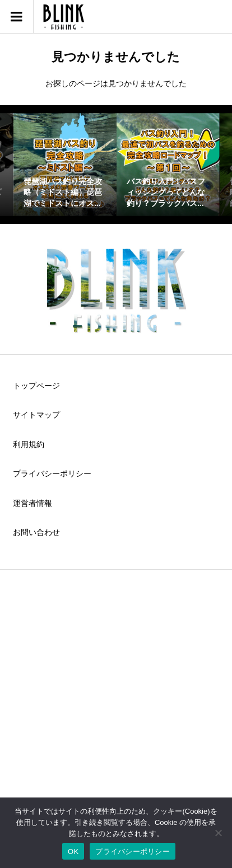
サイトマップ (36, 415)
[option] (65, 165)
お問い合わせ (36, 532)
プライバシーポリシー (52, 473)
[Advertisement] (116, 705)
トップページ (36, 386)
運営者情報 (33, 503)
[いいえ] (218, 833)
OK (73, 851)
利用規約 (29, 444)
